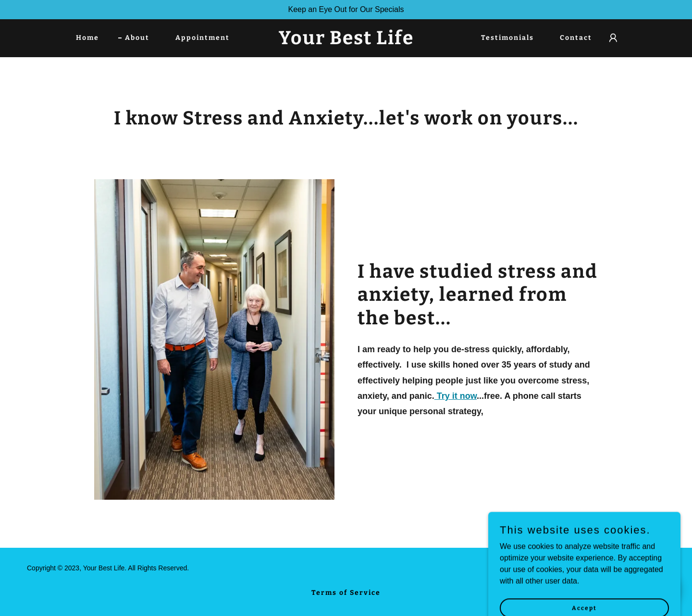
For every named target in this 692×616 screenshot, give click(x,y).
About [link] (137, 38)
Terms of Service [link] (346, 593)
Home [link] (87, 38)
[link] (346, 42)
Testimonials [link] (507, 38)
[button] (613, 38)
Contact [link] (576, 38)
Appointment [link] (203, 38)
